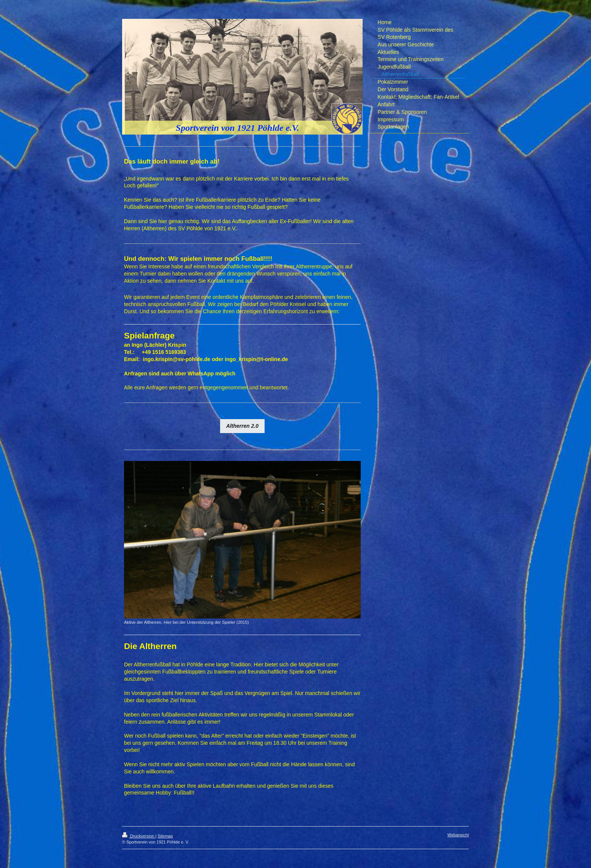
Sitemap (165, 836)
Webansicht (458, 835)
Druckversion (139, 836)
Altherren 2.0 (242, 426)
